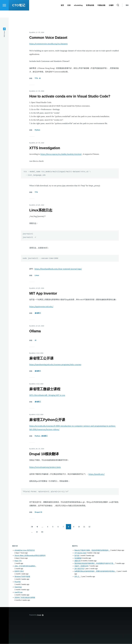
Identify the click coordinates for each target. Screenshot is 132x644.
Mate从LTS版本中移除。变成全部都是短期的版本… (92, 550)
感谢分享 (78, 561)
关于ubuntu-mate (80, 553)
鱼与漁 (77, 556)
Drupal (39, 615)
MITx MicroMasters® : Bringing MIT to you (47, 395)
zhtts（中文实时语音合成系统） (25, 566)
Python (37, 130)
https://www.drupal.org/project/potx (45, 467)
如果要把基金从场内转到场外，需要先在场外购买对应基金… (95, 571)
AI (40, 78)
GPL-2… (77, 577)
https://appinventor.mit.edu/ (41, 307)
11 (85, 527)
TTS (36, 78)
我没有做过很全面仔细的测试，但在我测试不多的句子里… (95, 563)
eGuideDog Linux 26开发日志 (25, 550)
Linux (37, 275)
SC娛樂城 (78, 558)
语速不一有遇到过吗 (81, 566)
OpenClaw (18, 587)
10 (80, 527)
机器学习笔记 (19, 571)
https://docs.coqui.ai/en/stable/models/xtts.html (61, 154)
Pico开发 (18, 582)
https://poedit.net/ (97, 474)
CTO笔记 (19, 12)
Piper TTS (18, 561)
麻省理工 (38, 313)
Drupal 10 (38, 512)
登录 (127, 12)
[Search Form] (118, 12)
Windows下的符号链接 (22, 577)
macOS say (19, 592)
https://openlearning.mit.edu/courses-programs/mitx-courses (55, 365)
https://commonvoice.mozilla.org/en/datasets (48, 44)
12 (90, 527)
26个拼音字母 (79, 569)
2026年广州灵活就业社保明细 (25, 598)
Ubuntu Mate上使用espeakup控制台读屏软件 (30, 556)
